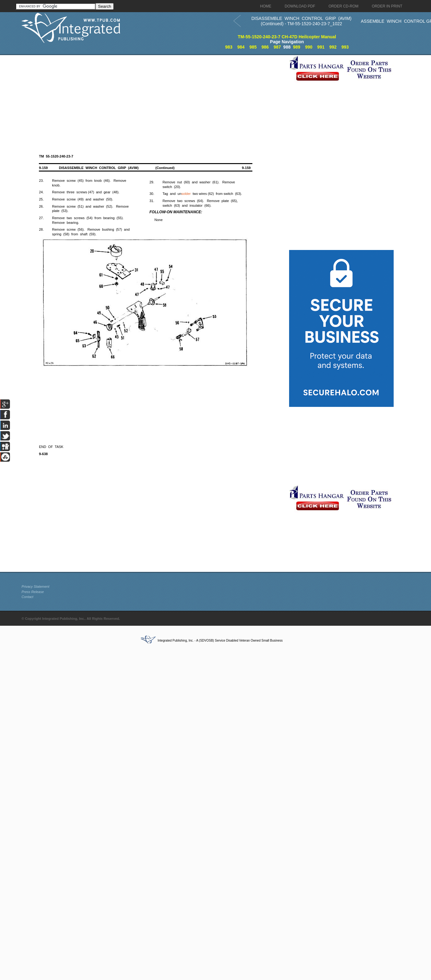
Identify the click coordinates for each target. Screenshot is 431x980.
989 (297, 47)
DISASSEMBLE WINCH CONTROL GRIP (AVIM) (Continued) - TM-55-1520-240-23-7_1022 (302, 21)
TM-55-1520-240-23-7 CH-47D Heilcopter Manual (287, 37)
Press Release (33, 592)
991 (321, 47)
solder (186, 194)
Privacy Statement (35, 587)
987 (277, 47)
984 (241, 47)
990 (309, 47)
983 (229, 47)
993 (345, 47)
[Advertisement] (154, 99)
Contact (27, 597)
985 (253, 47)
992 (333, 47)
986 (265, 47)
